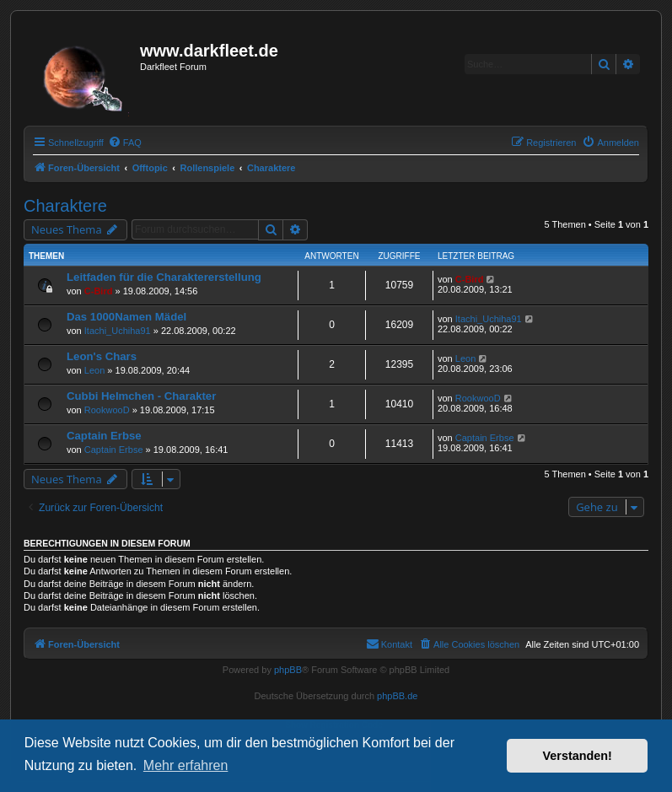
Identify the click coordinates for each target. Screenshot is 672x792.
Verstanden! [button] (578, 756)
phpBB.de (397, 696)
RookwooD (107, 410)
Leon (94, 370)
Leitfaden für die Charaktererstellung (164, 277)
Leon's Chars (102, 356)
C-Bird (99, 291)
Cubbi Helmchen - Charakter (141, 396)
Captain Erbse (104, 436)
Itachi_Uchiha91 (118, 331)
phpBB (288, 670)
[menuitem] (125, 143)
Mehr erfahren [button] (186, 765)
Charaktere (65, 206)
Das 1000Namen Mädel (126, 317)
